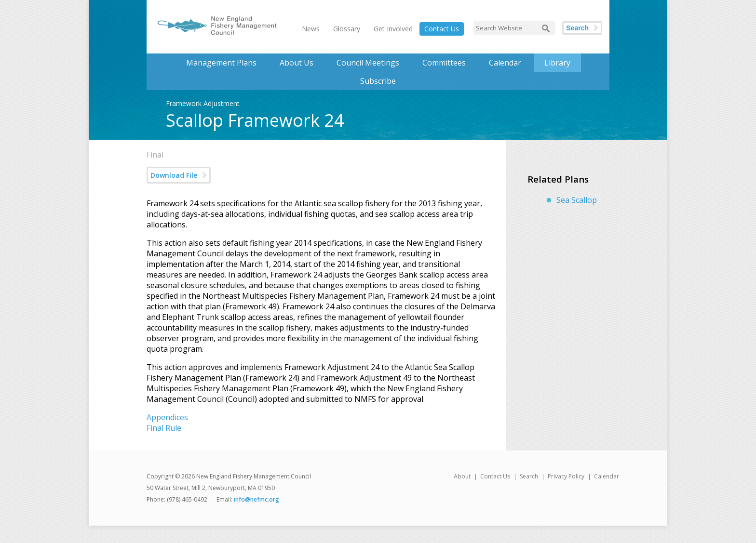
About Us (297, 63)
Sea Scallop (577, 200)
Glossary (347, 29)
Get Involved (393, 29)
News (311, 29)
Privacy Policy (566, 476)
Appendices (167, 417)
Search (577, 28)
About (462, 476)
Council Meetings (368, 63)
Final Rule (164, 428)
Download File (174, 175)
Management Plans (221, 63)
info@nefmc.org (256, 499)
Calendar (505, 63)
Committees (444, 63)
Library (557, 63)
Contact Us (442, 29)
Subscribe (378, 81)
